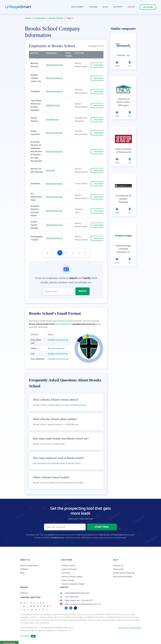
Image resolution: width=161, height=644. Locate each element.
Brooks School (56, 18)
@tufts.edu (51, 170)
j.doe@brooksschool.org (58, 359)
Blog (22, 573)
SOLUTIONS (77, 7)
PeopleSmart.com (58, 538)
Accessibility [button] (28, 636)
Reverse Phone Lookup (72, 577)
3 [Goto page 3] (66, 253)
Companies (40, 18)
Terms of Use (104, 535)
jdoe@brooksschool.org (58, 340)
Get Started (148, 7)
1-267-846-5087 (69, 597)
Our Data (66, 573)
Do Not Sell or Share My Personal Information (124, 575)
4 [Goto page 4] (73, 253)
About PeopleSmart (29, 566)
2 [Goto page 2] (60, 253)
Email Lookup (68, 580)
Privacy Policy (118, 535)
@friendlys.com (53, 120)
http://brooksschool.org (75, 405)
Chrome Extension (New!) (73, 584)
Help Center (118, 569)
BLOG (106, 7)
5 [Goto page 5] (79, 253)
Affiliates (24, 569)
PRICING (94, 7)
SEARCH (82, 291)
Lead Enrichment (69, 569)
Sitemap (24, 593)
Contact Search (68, 566)
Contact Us (118, 566)
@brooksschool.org (54, 65)
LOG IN (131, 7)
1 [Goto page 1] (54, 253)
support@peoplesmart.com (75, 593)
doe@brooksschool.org (58, 354)
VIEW (100, 65)
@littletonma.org (53, 105)
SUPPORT (118, 7)
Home (28, 18)
